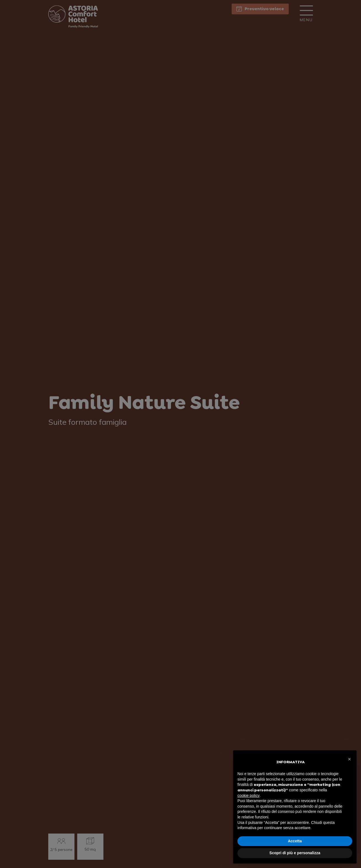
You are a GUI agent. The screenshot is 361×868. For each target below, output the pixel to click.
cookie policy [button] (248, 796)
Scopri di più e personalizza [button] (295, 853)
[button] (349, 759)
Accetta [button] (295, 841)
